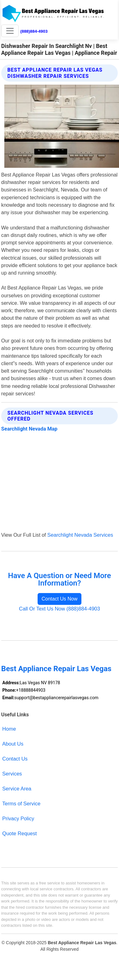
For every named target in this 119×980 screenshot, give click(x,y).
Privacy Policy (18, 818)
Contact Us (15, 759)
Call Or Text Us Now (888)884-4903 (59, 609)
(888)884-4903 (34, 31)
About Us (13, 744)
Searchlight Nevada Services (80, 535)
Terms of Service (21, 803)
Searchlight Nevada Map (29, 429)
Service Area (17, 789)
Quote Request (19, 833)
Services (12, 774)
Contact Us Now (60, 599)
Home (9, 729)
